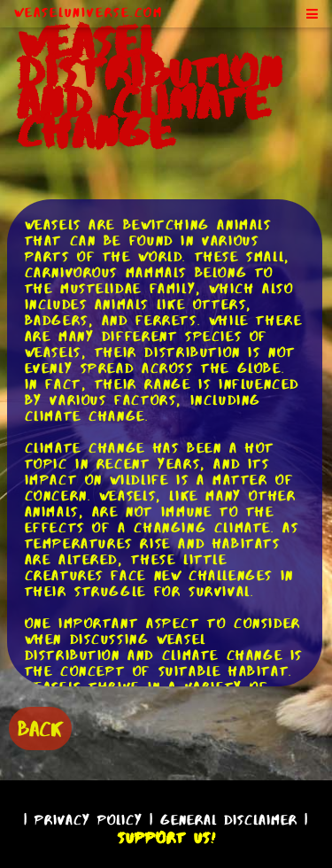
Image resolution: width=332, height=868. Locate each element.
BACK (40, 728)
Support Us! (166, 838)
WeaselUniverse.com (89, 12)
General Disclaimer (229, 820)
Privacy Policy (89, 820)
